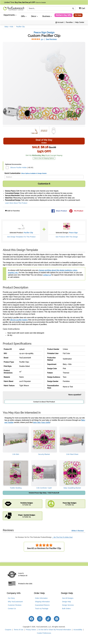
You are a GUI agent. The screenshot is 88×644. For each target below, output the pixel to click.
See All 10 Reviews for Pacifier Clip (44, 546)
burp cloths (46, 422)
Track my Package (42, 609)
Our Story (11, 598)
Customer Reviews (15, 605)
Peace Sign (73, 233)
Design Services (68, 605)
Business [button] (47, 16)
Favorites (69, 22)
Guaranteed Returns (42, 605)
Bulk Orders (66, 609)
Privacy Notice (31, 630)
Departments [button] (10, 15)
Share (59, 211)
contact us (47, 275)
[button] (81, 8)
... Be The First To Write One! (62, 537)
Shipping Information (42, 602)
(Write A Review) (78, 531)
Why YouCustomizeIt (15, 602)
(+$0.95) (20, 168)
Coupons (8, 630)
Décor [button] (34, 16)
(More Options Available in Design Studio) (34, 173)
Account (59, 22)
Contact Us (12, 609)
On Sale (78, 15)
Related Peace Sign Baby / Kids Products (44, 493)
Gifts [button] (24, 16)
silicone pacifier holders (19, 320)
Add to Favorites (12, 211)
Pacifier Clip (28, 233)
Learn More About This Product (16, 203)
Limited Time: (25, 2)
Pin (76, 211)
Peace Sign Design (44, 32)
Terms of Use (19, 630)
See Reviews (44, 39)
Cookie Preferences (44, 633)
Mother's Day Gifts (63, 15)
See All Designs (68, 598)
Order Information (41, 598)
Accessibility (78, 630)
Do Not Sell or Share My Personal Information (55, 630)
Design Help (66, 602)
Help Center (80, 22)
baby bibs (37, 422)
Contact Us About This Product (44, 402)
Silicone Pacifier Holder (19, 168)
